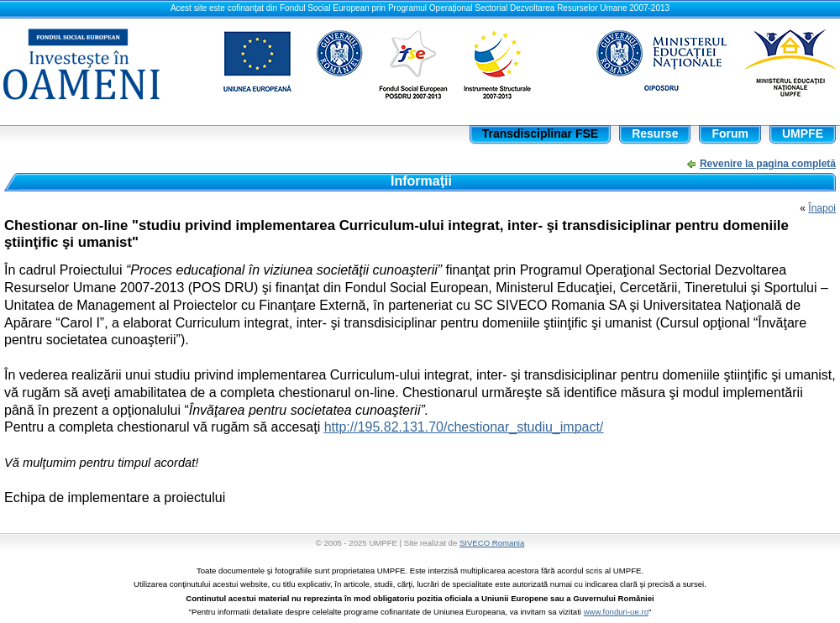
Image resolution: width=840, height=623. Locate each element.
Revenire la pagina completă (768, 164)
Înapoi (822, 208)
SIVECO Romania (492, 543)
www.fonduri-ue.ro (616, 612)
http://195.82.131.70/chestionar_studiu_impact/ (464, 427)
